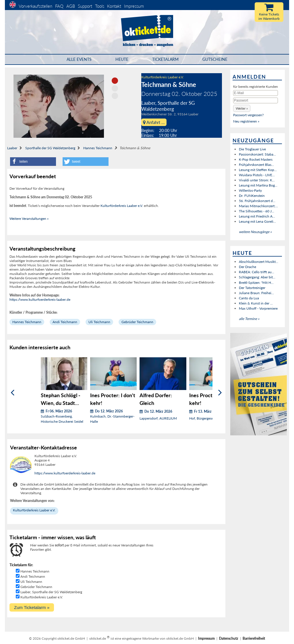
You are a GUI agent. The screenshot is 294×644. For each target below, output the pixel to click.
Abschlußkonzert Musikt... (259, 262)
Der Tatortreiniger (252, 288)
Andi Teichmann (65, 322)
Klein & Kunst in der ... (256, 303)
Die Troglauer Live (252, 149)
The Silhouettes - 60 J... (257, 211)
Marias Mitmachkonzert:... (258, 206)
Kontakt (114, 6)
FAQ (59, 6)
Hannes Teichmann (98, 148)
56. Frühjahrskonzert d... (257, 201)
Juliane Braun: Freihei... (256, 293)
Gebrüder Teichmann (137, 322)
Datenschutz (229, 638)
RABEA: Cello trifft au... (257, 272)
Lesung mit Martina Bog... (258, 185)
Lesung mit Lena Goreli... (257, 221)
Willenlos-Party (250, 190)
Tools (100, 6)
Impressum (134, 6)
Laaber (12, 148)
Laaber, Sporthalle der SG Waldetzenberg (51, 592)
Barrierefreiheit (254, 638)
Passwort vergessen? (248, 115)
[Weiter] (220, 392)
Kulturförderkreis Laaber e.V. (163, 77)
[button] (33, 162)
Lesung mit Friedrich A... (257, 216)
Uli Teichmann (99, 322)
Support (85, 6)
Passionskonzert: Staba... (257, 154)
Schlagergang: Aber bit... (257, 277)
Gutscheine (215, 59)
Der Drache (247, 267)
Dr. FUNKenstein (252, 196)
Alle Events (79, 59)
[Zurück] (12, 392)
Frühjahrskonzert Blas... (256, 165)
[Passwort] (256, 100)
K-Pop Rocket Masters (256, 159)
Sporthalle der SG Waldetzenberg (50, 148)
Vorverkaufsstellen (35, 6)
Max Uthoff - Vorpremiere (258, 308)
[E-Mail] (256, 93)
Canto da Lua (249, 298)
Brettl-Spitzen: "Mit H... (256, 283)
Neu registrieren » (246, 121)
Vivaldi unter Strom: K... (257, 180)
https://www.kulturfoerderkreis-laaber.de (40, 299)
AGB (71, 6)
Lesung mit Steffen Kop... (258, 170)
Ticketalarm (165, 59)
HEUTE (122, 59)
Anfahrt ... (154, 122)
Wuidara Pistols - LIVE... (257, 175)
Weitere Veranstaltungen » (29, 219)
